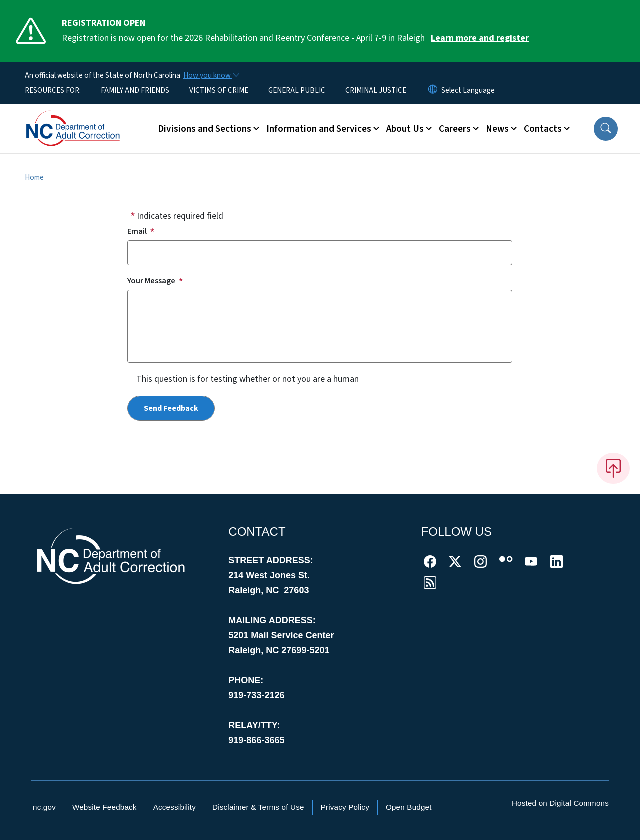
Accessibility (175, 807)
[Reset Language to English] (433, 90)
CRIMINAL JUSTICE (376, 90)
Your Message (151, 281)
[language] (468, 90)
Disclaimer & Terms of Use (258, 807)
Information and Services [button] (319, 129)
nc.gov (44, 807)
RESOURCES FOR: (53, 90)
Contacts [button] (543, 129)
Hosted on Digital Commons (560, 803)
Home (34, 177)
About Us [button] (405, 129)
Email (137, 231)
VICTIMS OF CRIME (219, 90)
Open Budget (409, 807)
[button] (606, 129)
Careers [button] (455, 129)
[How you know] (211, 75)
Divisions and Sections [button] (205, 129)
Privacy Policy (345, 807)
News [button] (497, 129)
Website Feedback (105, 807)
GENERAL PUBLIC (297, 90)
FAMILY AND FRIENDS (135, 90)
